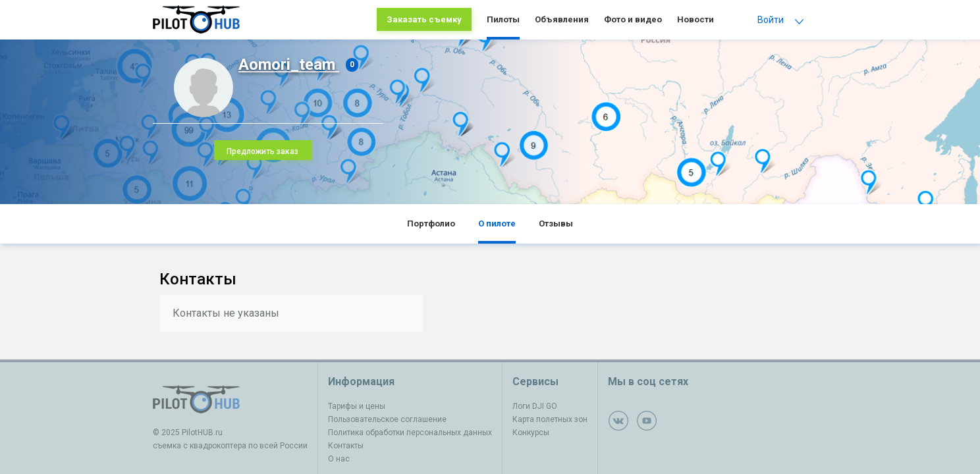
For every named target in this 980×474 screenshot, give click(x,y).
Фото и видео (633, 19)
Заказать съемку (424, 19)
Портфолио (431, 224)
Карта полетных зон (550, 419)
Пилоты (503, 19)
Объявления (562, 19)
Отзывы (556, 224)
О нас (339, 459)
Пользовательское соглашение (387, 419)
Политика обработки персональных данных (410, 433)
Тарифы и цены (357, 406)
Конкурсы (531, 433)
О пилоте (497, 224)
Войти (771, 20)
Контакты (346, 446)
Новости (695, 19)
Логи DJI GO (535, 406)
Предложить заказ (262, 151)
